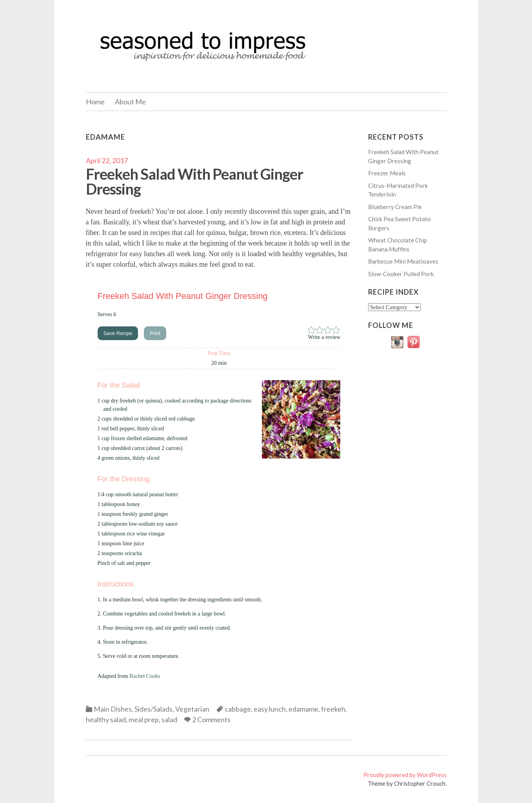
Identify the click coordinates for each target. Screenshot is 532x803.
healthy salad (106, 719)
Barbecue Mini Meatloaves (403, 261)
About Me (130, 102)
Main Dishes (113, 709)
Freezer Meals (387, 173)
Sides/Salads (153, 709)
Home (95, 102)
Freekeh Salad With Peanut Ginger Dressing (194, 181)
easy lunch (270, 709)
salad (169, 719)
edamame (303, 709)
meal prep (144, 719)
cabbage (238, 709)
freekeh (333, 709)
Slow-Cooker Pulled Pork (401, 274)
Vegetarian (192, 709)
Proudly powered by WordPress (405, 775)
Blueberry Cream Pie (395, 207)
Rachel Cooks (145, 676)
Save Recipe (118, 333)
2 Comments (211, 719)
